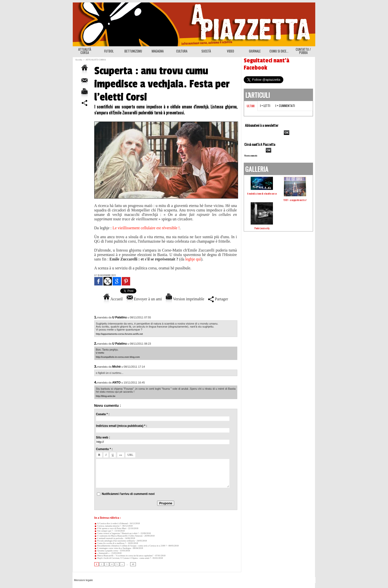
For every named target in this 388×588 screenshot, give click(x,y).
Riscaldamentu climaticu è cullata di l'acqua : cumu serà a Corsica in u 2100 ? (131, 546)
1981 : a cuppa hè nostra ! (295, 200)
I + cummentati (285, 106)
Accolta (79, 60)
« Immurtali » (102, 553)
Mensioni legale (83, 580)
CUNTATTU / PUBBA (303, 51)
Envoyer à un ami (144, 299)
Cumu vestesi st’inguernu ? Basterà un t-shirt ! (117, 533)
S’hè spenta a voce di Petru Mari (110, 528)
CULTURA (182, 51)
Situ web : (103, 437)
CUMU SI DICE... (279, 51)
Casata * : (103, 414)
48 (133, 564)
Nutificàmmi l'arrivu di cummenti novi (128, 494)
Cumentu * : (104, 449)
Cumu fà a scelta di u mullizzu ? (110, 543)
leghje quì (193, 259)
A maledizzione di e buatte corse (262, 193)
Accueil (113, 299)
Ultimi (251, 106)
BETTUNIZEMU (133, 51)
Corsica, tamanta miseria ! (108, 526)
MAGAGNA (158, 51)
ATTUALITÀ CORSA (85, 51)
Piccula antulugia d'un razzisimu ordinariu (115, 541)
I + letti (265, 106)
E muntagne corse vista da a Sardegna (113, 548)
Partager (218, 299)
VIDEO (230, 51)
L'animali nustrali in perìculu (109, 538)
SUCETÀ (206, 51)
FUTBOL (109, 51)
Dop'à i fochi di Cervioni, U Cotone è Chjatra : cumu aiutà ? (123, 558)
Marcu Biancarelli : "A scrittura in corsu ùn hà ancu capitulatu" (124, 556)
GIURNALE (255, 51)
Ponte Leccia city (262, 228)
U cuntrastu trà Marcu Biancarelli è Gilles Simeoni (118, 536)
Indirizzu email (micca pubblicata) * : (122, 426)
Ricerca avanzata (251, 155)
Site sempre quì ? (104, 531)
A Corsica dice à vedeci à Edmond (111, 523)
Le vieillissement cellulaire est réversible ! (146, 228)
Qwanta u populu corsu (106, 551)
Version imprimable (185, 299)
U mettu (100, 353)
